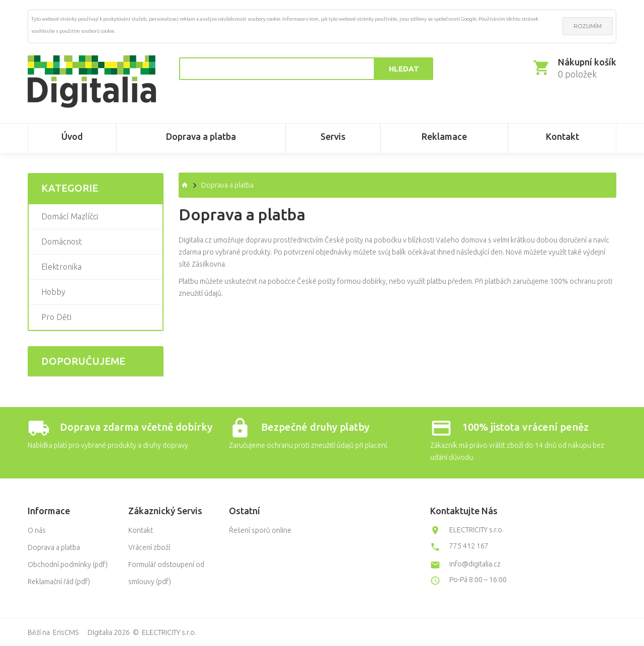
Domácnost (62, 241)
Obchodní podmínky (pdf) (68, 564)
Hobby (53, 292)
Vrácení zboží (149, 547)
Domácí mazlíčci (70, 216)
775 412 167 (469, 546)
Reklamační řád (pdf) (59, 582)
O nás (37, 530)
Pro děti (56, 317)
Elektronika (61, 267)
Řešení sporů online (260, 530)
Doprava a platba (54, 547)
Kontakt (141, 530)
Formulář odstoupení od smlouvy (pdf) (166, 573)
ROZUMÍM (588, 26)
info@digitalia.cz (475, 564)
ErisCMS (66, 632)
